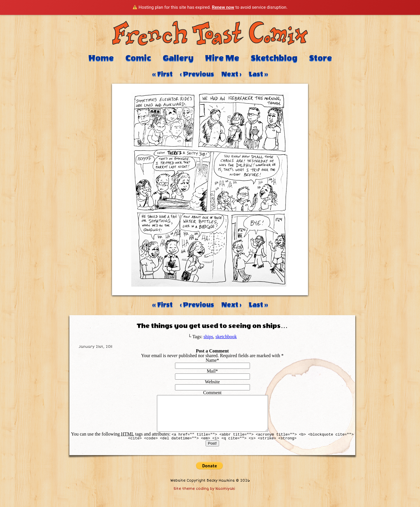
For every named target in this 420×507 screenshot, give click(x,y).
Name (211, 360)
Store (321, 58)
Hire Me (222, 58)
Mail (211, 371)
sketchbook (226, 337)
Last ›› (258, 74)
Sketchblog (274, 58)
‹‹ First (162, 74)
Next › (231, 74)
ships (208, 337)
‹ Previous (197, 74)
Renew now (223, 7)
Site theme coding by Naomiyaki (204, 496)
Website (212, 382)
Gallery (178, 58)
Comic (138, 58)
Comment (212, 393)
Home (101, 58)
